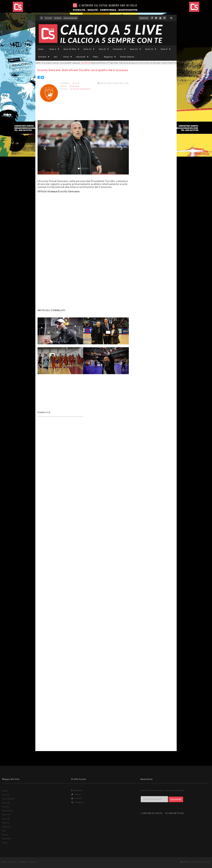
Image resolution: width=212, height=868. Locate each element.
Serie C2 (149, 49)
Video (95, 57)
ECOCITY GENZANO (80, 89)
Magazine (108, 57)
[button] (44, 147)
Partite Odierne (127, 57)
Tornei (66, 57)
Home (41, 49)
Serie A (53, 49)
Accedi (48, 18)
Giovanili (42, 57)
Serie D (164, 49)
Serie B (102, 49)
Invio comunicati (70, 18)
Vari (56, 57)
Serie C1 (134, 49)
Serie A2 (88, 49)
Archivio (58, 18)
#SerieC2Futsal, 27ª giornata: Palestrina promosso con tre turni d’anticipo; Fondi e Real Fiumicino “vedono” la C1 (141, 63)
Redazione (144, 18)
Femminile (118, 49)
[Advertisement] (83, 224)
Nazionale (81, 57)
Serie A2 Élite (70, 49)
